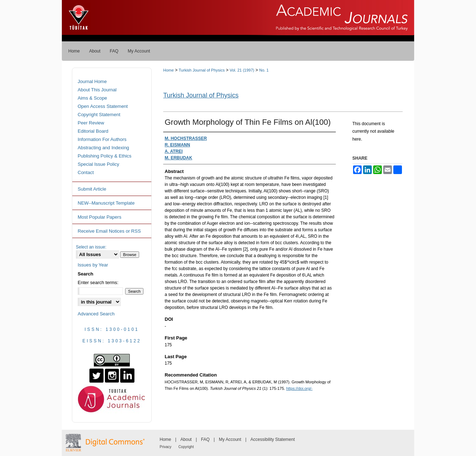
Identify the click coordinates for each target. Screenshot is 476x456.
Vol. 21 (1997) (242, 70)
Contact (86, 172)
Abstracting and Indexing (103, 148)
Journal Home (92, 81)
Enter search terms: (98, 282)
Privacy (166, 447)
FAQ (205, 439)
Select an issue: (91, 247)
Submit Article (92, 189)
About (186, 439)
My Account (230, 439)
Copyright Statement (99, 115)
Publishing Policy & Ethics (105, 156)
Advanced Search (96, 314)
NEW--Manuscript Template (106, 203)
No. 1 (264, 70)
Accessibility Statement (273, 439)
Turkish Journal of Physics (202, 70)
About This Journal (97, 90)
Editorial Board (93, 131)
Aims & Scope (92, 98)
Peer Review (91, 123)
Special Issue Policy (99, 164)
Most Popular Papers (99, 217)
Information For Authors (102, 139)
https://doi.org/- (299, 388)
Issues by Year (93, 265)
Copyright (186, 447)
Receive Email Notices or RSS (109, 231)
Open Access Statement (103, 106)
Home (168, 70)
